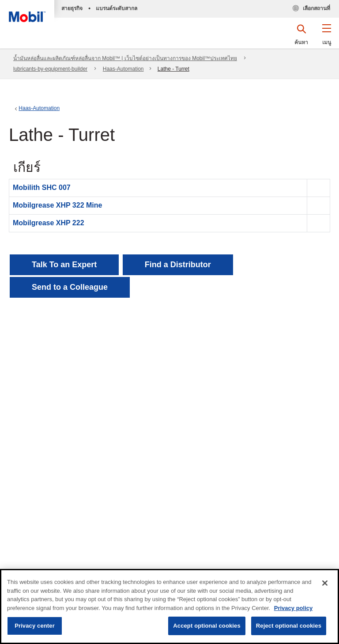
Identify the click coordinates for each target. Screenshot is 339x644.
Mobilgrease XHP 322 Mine (57, 205)
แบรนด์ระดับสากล (117, 8)
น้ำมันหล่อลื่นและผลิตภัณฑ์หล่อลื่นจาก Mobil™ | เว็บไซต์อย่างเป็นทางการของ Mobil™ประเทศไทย (125, 58)
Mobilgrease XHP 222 (49, 223)
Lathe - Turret (173, 69)
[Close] (325, 583)
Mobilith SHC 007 (42, 188)
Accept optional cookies (207, 626)
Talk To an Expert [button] (64, 265)
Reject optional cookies (289, 626)
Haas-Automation (123, 69)
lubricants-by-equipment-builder (50, 69)
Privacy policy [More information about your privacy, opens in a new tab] (293, 608)
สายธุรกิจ (72, 8)
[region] (169, 606)
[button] (326, 38)
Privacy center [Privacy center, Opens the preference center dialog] (35, 626)
